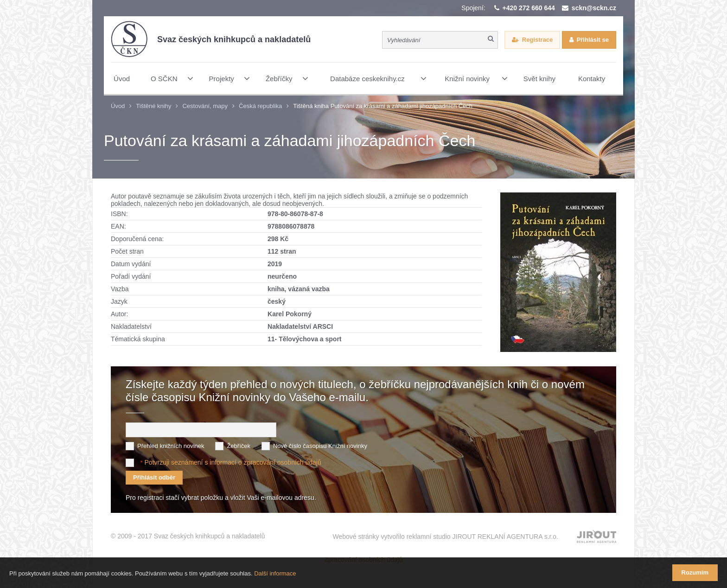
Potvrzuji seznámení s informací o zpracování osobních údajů (233, 462)
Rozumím (695, 572)
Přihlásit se (593, 40)
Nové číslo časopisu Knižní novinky (320, 446)
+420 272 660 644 (529, 8)
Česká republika (260, 106)
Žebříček (239, 446)
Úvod (118, 106)
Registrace (537, 40)
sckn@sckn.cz (594, 8)
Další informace (275, 573)
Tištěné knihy (153, 106)
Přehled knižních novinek (171, 446)
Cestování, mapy (205, 106)
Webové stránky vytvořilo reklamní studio (445, 537)
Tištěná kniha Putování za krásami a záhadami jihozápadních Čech (383, 106)
